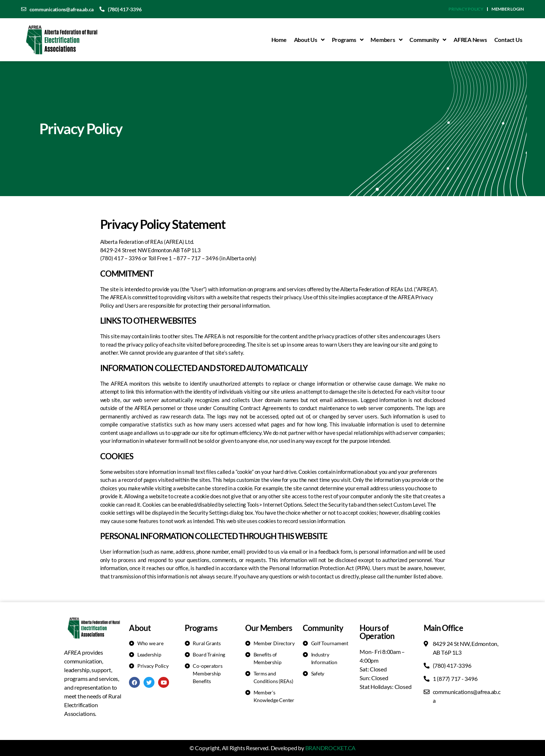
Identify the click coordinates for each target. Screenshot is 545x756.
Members (386, 40)
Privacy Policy (466, 9)
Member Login (508, 9)
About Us (309, 40)
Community (428, 40)
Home (279, 40)
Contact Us (508, 40)
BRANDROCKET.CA (331, 748)
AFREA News (470, 40)
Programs (348, 40)
